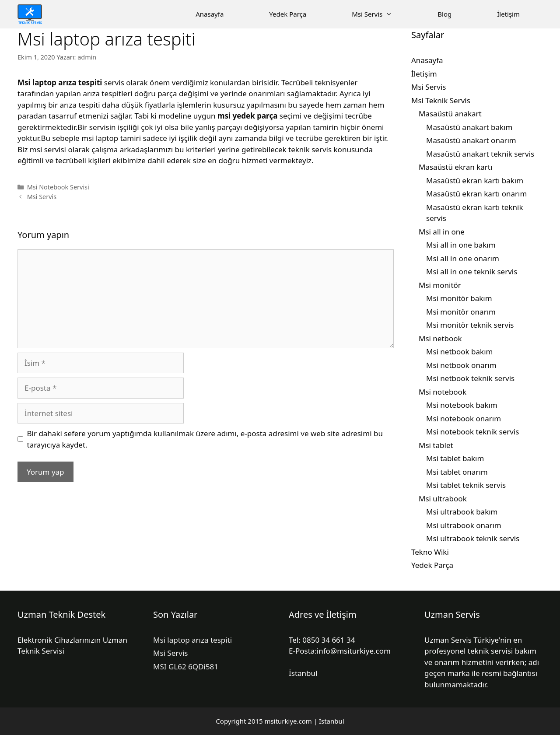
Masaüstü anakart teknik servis (480, 154)
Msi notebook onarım (464, 418)
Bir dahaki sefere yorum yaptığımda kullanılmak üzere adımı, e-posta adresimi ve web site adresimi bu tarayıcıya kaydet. (205, 439)
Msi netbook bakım (459, 352)
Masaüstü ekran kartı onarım (476, 194)
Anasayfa (210, 14)
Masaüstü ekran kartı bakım (475, 180)
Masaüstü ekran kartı (455, 167)
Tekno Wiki (430, 552)
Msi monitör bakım (459, 298)
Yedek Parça (288, 14)
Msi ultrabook (443, 499)
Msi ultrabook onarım (464, 525)
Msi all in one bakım (461, 245)
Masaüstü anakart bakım (469, 127)
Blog (444, 14)
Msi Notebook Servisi (58, 187)
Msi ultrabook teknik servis (473, 538)
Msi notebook (443, 392)
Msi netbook (440, 338)
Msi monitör (440, 285)
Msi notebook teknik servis (473, 432)
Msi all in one (442, 232)
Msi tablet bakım (455, 458)
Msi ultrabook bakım (462, 512)
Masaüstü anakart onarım (471, 140)
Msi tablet (436, 445)
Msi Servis (383, 14)
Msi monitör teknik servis (470, 325)
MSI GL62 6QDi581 (186, 667)
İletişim (508, 14)
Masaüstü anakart (450, 114)
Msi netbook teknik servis (470, 378)
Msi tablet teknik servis (466, 485)
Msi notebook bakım (462, 405)
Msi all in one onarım (463, 258)
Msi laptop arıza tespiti (192, 640)
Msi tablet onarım (457, 472)
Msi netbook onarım (461, 365)
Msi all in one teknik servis (472, 271)
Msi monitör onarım (461, 312)
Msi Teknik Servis (441, 100)
